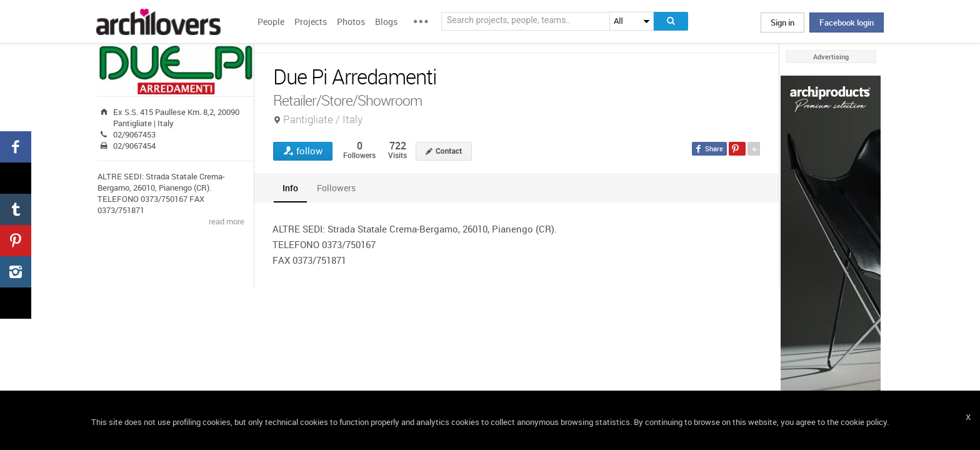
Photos (351, 22)
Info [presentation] (290, 188)
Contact (449, 151)
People (271, 22)
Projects (311, 22)
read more (227, 221)
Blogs (386, 22)
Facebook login (847, 22)
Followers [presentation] (336, 188)
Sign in (782, 22)
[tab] (290, 188)
